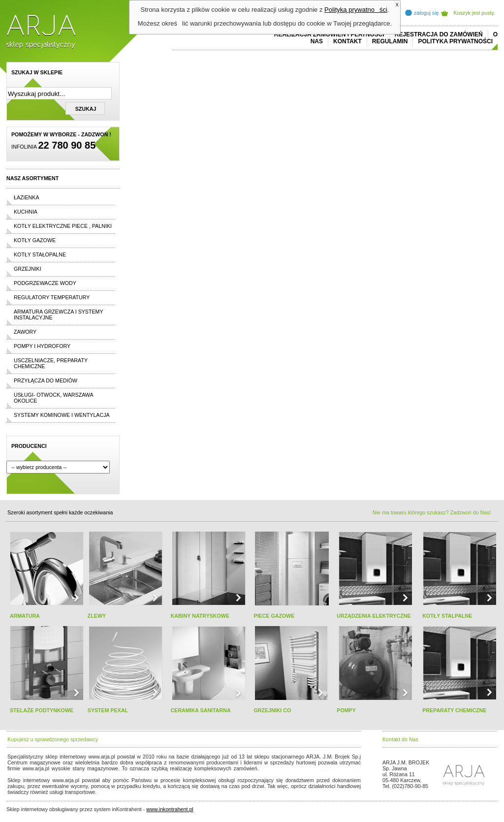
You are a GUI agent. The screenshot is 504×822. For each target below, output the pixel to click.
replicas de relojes (103, 774)
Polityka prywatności (455, 41)
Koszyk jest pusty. (475, 13)
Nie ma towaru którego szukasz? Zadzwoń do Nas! (432, 512)
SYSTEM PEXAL (108, 710)
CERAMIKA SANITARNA (201, 710)
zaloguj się (426, 13)
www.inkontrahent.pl (170, 809)
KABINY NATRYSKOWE (200, 616)
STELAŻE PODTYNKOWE (42, 710)
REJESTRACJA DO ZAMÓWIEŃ (439, 34)
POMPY (346, 710)
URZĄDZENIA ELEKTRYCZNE (374, 616)
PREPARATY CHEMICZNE (454, 710)
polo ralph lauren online (289, 768)
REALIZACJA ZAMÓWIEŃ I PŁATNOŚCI (329, 34)
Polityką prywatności (356, 10)
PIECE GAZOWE (274, 616)
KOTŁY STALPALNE (447, 616)
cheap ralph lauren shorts (51, 774)
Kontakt (347, 41)
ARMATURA (25, 616)
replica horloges (116, 792)
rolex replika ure (155, 792)
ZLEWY (97, 616)
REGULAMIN (390, 41)
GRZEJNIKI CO (272, 710)
